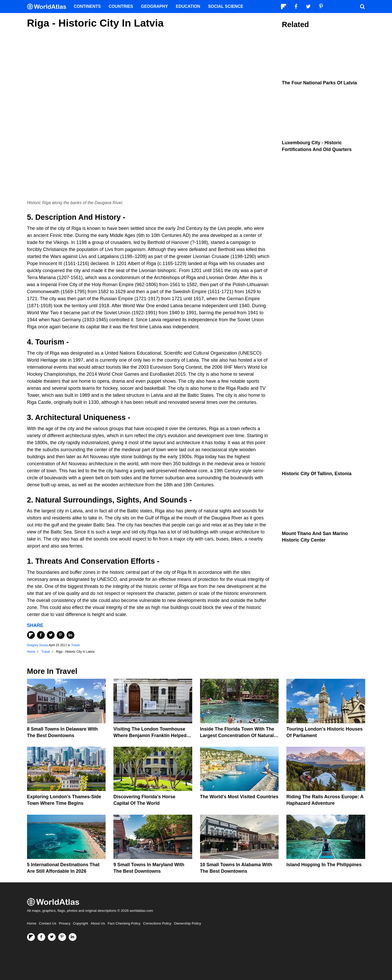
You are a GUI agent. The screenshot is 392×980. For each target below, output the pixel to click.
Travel (75, 645)
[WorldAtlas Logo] (49, 7)
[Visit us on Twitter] (52, 937)
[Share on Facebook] (41, 635)
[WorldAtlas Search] (363, 7)
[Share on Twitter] (51, 635)
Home (32, 923)
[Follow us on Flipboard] (31, 937)
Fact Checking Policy (124, 923)
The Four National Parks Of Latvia (320, 83)
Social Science (226, 6)
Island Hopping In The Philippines (324, 865)
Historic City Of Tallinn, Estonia (317, 474)
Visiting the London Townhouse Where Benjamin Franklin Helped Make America (150, 736)
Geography (155, 6)
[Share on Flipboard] (31, 635)
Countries (121, 6)
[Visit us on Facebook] (41, 937)
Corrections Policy (157, 923)
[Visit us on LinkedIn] (73, 937)
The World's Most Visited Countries (239, 797)
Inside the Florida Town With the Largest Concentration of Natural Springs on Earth (237, 736)
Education (188, 6)
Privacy (65, 923)
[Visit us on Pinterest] (62, 937)
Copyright (81, 923)
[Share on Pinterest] (61, 635)
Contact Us (48, 923)
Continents (87, 6)
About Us (98, 923)
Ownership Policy (188, 923)
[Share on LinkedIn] (70, 635)
